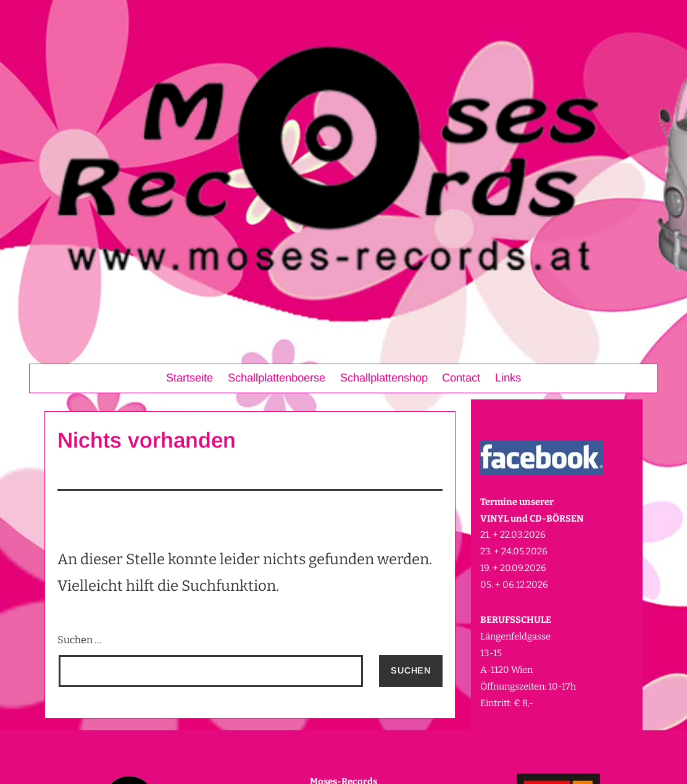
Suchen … (79, 640)
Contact (461, 377)
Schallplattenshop (384, 377)
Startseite (189, 377)
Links (508, 377)
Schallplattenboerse (277, 377)
